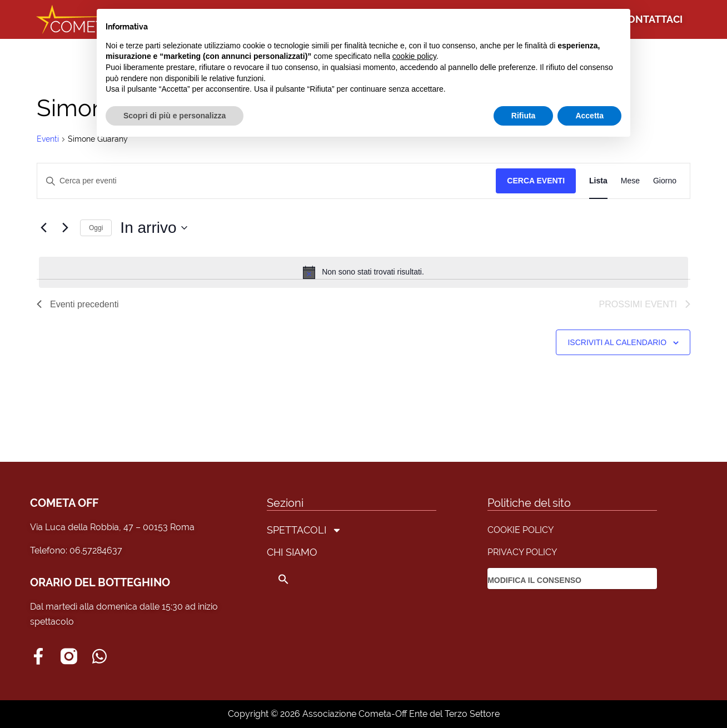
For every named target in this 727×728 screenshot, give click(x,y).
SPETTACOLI (304, 530)
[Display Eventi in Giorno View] (665, 181)
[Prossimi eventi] (65, 228)
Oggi (96, 228)
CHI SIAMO (292, 552)
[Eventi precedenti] (43, 228)
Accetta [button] (589, 116)
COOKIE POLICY (521, 530)
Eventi (48, 139)
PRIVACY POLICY (522, 552)
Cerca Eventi (536, 181)
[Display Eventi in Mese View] (630, 181)
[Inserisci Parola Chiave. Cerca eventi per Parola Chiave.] (267, 181)
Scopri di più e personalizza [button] (175, 116)
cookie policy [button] (414, 56)
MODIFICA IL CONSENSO (534, 580)
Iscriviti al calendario (617, 342)
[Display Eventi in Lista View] (598, 181)
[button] (304, 579)
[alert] (363, 272)
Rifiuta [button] (524, 116)
